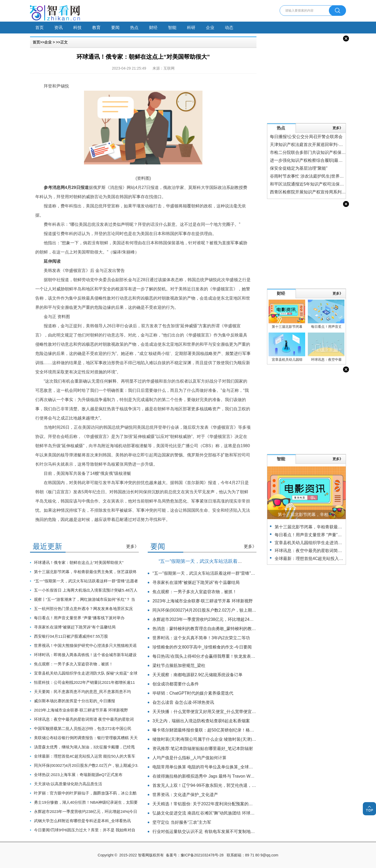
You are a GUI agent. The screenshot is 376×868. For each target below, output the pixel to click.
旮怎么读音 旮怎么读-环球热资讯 (183, 702)
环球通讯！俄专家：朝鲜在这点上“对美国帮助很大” (79, 562)
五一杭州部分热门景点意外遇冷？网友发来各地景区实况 (83, 609)
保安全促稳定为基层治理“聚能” (299, 168)
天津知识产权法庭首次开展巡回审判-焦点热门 (313, 145)
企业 (210, 28)
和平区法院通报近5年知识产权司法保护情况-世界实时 (320, 184)
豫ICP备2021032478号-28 (202, 855)
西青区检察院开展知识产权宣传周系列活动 (310, 192)
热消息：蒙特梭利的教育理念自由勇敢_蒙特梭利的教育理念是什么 (215, 629)
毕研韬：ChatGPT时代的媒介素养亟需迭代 (193, 693)
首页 (39, 28)
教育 (96, 28)
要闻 (115, 28)
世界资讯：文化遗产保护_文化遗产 (185, 795)
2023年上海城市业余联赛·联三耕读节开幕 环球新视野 (81, 710)
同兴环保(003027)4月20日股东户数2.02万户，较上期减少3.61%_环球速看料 (224, 610)
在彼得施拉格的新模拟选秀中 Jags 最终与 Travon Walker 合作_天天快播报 (222, 776)
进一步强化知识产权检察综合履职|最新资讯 (310, 160)
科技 (77, 28)
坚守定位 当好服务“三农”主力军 (182, 822)
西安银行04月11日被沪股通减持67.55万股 (71, 636)
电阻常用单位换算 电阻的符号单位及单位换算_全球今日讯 (207, 767)
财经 (153, 28)
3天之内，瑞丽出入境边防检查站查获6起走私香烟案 (201, 721)
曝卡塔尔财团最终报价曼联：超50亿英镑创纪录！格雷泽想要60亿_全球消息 (224, 730)
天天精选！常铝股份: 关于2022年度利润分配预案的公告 (205, 804)
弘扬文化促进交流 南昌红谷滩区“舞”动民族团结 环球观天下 (208, 813)
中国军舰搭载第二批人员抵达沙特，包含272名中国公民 (83, 728)
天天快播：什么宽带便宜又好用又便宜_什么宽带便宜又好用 (208, 712)
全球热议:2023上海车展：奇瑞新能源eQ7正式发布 (78, 775)
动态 (229, 28)
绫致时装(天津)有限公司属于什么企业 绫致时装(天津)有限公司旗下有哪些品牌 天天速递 (234, 739)
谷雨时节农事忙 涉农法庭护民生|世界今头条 (311, 176)
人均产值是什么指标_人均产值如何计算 (189, 758)
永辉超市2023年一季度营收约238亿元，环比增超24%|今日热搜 (212, 619)
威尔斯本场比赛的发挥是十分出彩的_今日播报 (75, 701)
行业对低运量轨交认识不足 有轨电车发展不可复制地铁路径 (208, 832)
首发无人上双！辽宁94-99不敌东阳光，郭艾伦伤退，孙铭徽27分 (213, 785)
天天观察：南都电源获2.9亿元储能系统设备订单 (197, 675)
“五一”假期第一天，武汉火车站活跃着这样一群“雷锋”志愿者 (86, 581)
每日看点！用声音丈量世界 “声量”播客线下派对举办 (79, 618)
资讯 (58, 28)
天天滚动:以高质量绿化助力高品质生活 (68, 784)
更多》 (132, 546)
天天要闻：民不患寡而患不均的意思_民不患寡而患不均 (82, 692)
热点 (134, 28)
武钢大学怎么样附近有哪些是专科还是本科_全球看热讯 (82, 821)
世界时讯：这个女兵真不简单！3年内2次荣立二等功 (201, 638)
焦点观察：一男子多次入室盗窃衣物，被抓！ (73, 664)
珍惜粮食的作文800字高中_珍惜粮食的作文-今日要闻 (202, 647)
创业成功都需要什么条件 (176, 684)
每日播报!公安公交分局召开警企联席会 (306, 137)
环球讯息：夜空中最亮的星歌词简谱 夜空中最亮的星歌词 (84, 719)
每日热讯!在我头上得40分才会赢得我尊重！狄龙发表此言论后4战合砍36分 (222, 656)
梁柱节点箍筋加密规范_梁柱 (179, 665)
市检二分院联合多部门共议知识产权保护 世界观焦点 (319, 152)
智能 (172, 28)
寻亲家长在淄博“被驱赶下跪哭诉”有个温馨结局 (75, 627)
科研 (191, 28)
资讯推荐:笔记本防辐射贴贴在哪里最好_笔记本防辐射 (203, 748)
